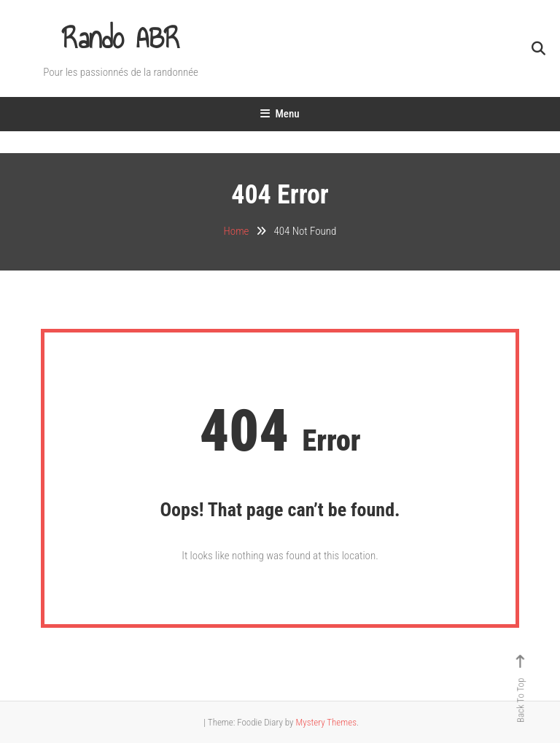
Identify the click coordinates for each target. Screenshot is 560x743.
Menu (280, 114)
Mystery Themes (326, 722)
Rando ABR (121, 38)
